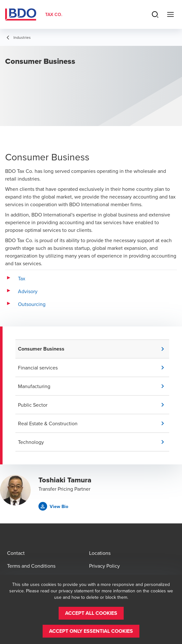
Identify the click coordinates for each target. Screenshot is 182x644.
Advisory (28, 291)
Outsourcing (32, 304)
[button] (94, 349)
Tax (22, 278)
